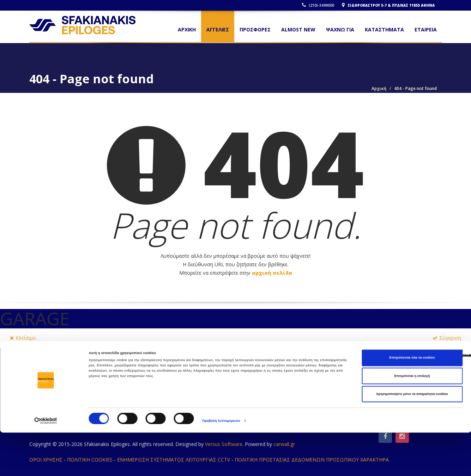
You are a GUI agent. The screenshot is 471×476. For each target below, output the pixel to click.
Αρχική (379, 88)
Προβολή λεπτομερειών (221, 464)
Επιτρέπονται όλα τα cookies (412, 401)
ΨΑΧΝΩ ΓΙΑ (340, 29)
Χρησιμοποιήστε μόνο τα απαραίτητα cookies (412, 438)
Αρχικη (187, 29)
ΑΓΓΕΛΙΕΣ (218, 29)
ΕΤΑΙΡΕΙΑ (426, 29)
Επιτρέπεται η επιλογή (412, 420)
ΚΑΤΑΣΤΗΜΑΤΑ (384, 29)
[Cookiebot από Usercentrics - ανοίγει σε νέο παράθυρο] (46, 464)
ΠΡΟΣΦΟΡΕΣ (255, 29)
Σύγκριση (447, 338)
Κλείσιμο (23, 338)
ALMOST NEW (298, 29)
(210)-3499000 (320, 5)
